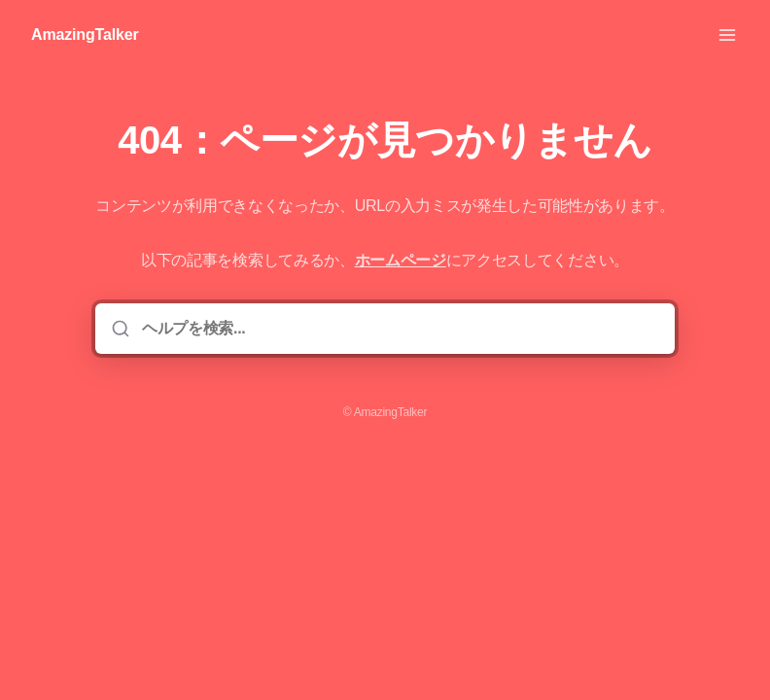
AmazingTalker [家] (85, 35)
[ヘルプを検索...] (399, 329)
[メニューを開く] (727, 35)
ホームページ (401, 260)
